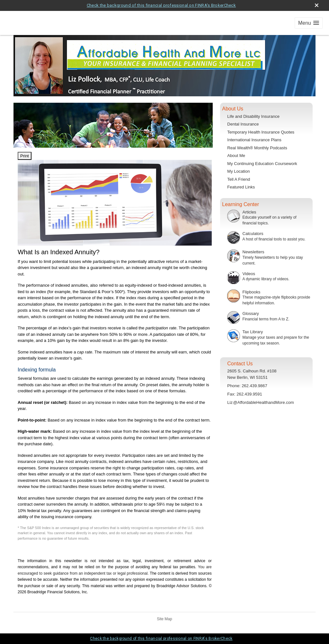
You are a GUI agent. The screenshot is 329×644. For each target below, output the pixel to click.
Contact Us (240, 364)
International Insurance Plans (254, 140)
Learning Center (240, 204)
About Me (236, 156)
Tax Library (253, 332)
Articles (249, 212)
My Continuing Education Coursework (262, 164)
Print (25, 156)
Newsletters (253, 252)
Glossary (251, 313)
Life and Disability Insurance (253, 116)
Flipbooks (252, 292)
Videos (249, 274)
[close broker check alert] (317, 5)
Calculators (253, 234)
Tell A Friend (239, 179)
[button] (309, 23)
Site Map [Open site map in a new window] (164, 619)
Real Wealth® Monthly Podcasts (257, 148)
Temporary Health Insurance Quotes (261, 132)
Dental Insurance (243, 124)
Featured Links (241, 187)
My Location (238, 171)
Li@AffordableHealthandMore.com (261, 402)
